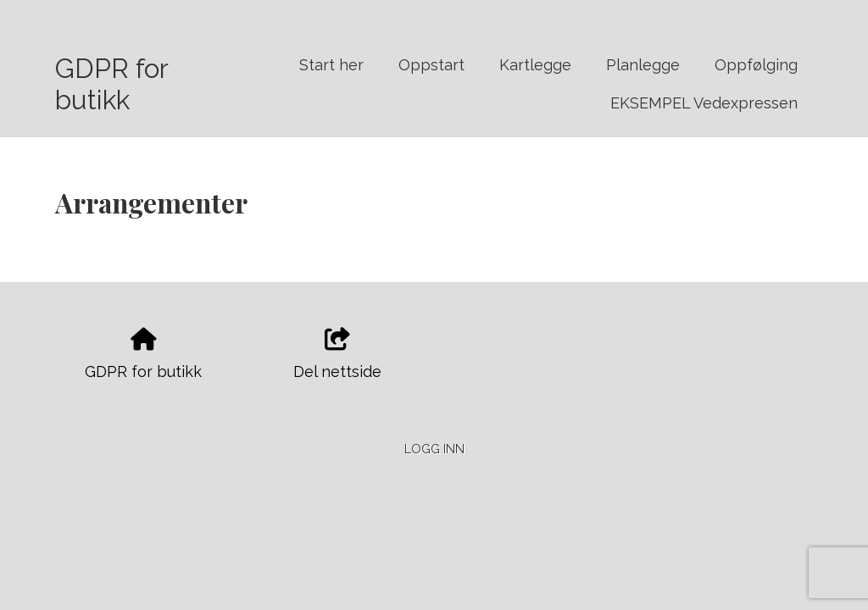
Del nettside (337, 354)
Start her (331, 65)
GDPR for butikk (111, 84)
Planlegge (643, 65)
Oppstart (431, 65)
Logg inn (434, 449)
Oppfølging (756, 65)
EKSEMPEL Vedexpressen (704, 103)
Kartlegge (535, 65)
